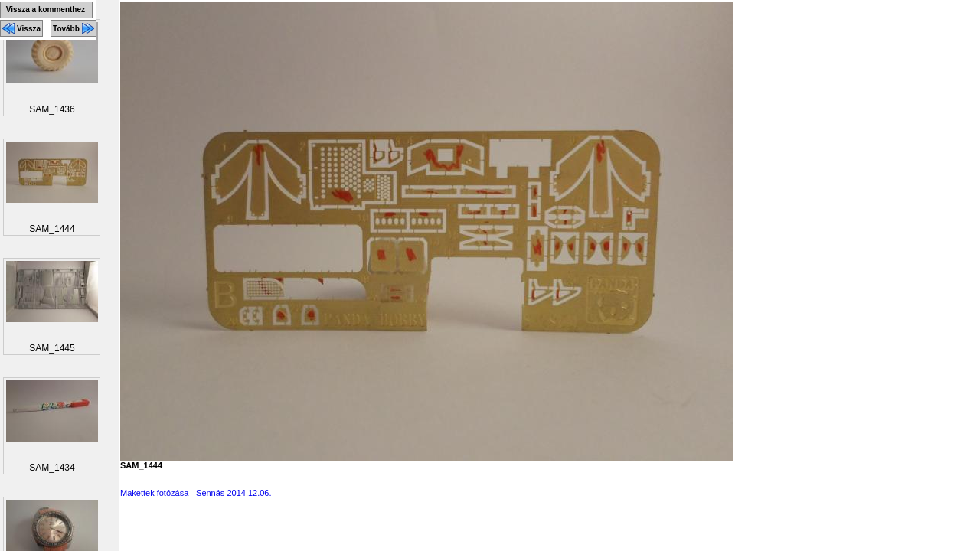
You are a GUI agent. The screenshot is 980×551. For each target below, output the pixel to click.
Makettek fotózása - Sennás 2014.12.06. (196, 493)
